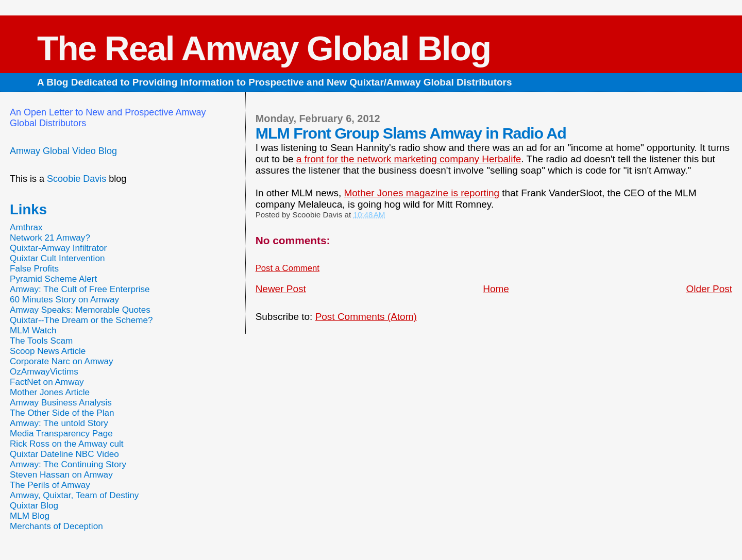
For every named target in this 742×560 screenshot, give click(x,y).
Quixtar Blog (34, 506)
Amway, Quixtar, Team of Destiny (74, 495)
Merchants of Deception (56, 526)
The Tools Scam (41, 341)
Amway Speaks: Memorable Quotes (80, 310)
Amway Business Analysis (61, 403)
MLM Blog (30, 516)
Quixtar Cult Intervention (57, 258)
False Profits (34, 269)
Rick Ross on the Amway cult (67, 444)
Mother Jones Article (50, 392)
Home (496, 289)
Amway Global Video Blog (63, 151)
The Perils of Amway (50, 485)
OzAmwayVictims (44, 372)
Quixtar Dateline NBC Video (64, 454)
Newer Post (281, 289)
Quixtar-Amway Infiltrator (58, 248)
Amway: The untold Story (59, 423)
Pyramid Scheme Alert (53, 279)
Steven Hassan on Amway (61, 475)
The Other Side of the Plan (62, 413)
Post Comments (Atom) (366, 317)
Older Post (709, 289)
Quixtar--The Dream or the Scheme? (81, 320)
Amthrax (26, 227)
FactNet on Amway (47, 382)
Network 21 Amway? (50, 238)
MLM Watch (33, 330)
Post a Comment (288, 268)
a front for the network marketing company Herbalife (409, 159)
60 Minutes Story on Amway (64, 300)
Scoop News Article (48, 351)
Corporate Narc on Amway (62, 361)
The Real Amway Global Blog (264, 48)
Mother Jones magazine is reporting (422, 193)
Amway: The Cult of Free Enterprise (80, 289)
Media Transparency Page (61, 434)
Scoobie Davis (77, 179)
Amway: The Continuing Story (68, 464)
